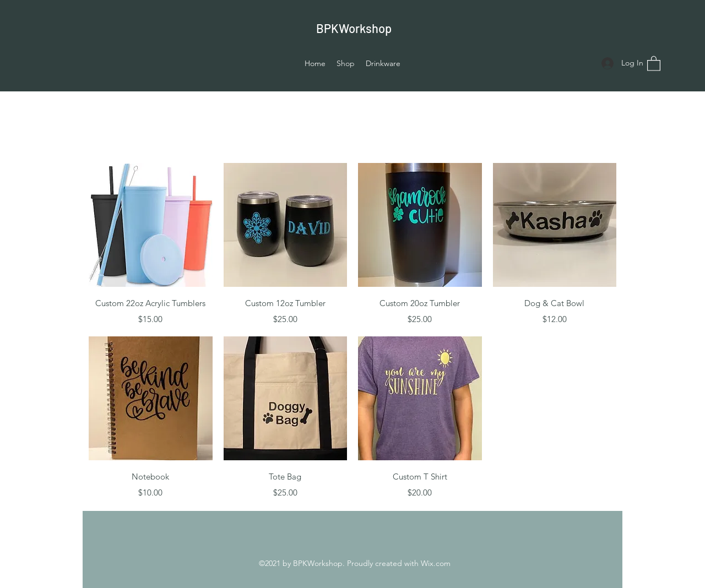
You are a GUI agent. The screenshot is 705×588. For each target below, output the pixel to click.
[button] (654, 63)
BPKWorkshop (354, 28)
